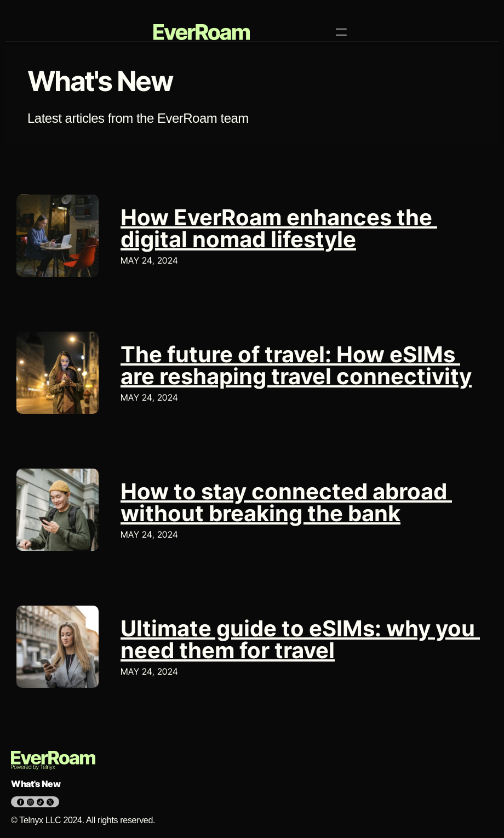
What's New (36, 784)
